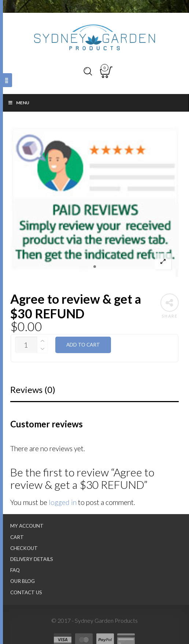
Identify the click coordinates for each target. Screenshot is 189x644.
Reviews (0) (33, 390)
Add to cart (83, 345)
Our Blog (23, 581)
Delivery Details (32, 559)
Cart (17, 537)
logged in (63, 502)
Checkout (24, 548)
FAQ (15, 570)
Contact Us (26, 592)
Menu (18, 103)
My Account (27, 526)
